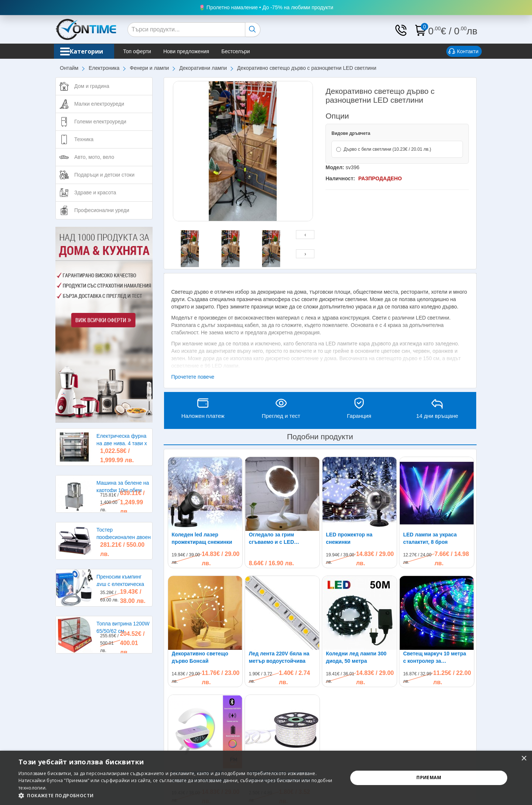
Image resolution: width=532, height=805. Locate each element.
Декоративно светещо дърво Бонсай (200, 657)
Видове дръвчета (351, 133)
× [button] (524, 759)
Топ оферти (147, 51)
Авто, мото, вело (94, 157)
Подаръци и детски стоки (104, 175)
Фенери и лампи (149, 68)
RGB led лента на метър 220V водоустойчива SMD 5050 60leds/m (282, 710)
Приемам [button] (429, 777)
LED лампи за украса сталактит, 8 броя (430, 538)
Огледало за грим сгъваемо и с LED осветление (271, 539)
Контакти (463, 52)
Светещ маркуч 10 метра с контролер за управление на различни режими (435, 591)
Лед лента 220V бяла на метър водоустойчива (279, 657)
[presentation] (305, 235)
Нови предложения (196, 51)
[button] (178, 796)
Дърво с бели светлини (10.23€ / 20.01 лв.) (384, 149)
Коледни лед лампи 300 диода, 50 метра (356, 657)
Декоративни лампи (203, 68)
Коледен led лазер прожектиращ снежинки (202, 538)
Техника (84, 139)
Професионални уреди (102, 210)
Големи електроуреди (100, 122)
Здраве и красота (95, 192)
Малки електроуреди (99, 104)
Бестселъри (245, 51)
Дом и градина (92, 86)
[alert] (266, 778)
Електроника (104, 68)
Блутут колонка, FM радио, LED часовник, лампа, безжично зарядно (205, 710)
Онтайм (69, 68)
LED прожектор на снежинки (349, 538)
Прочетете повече (193, 377)
